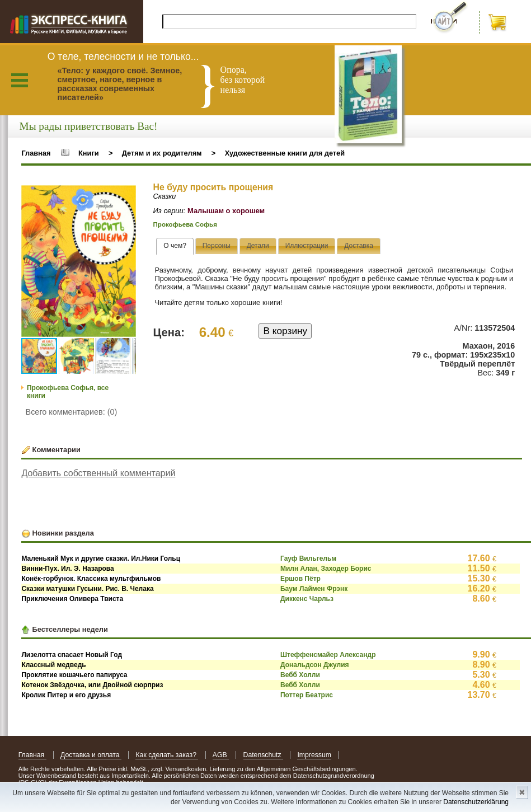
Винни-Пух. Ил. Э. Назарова (67, 569)
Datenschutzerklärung (476, 802)
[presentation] (175, 246)
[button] (126, 195)
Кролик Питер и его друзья (66, 695)
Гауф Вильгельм (308, 558)
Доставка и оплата (91, 755)
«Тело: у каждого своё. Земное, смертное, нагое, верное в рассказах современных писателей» (119, 84)
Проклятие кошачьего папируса (74, 675)
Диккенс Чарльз (307, 599)
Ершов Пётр (300, 579)
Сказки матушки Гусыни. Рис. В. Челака (87, 589)
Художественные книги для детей (285, 153)
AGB (221, 755)
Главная (36, 153)
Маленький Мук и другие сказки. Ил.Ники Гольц (101, 558)
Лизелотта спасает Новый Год (72, 655)
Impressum (314, 755)
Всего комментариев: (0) (72, 412)
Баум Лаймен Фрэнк (314, 589)
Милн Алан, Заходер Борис (326, 569)
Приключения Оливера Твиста (72, 599)
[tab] (175, 246)
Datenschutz (263, 755)
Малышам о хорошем (226, 211)
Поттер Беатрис (307, 695)
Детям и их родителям (162, 153)
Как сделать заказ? (167, 755)
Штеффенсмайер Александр (328, 655)
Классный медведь (53, 665)
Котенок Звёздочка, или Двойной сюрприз (92, 685)
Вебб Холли (300, 675)
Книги (89, 153)
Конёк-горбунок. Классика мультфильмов (91, 579)
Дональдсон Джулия (315, 665)
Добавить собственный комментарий (98, 473)
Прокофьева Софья (185, 224)
